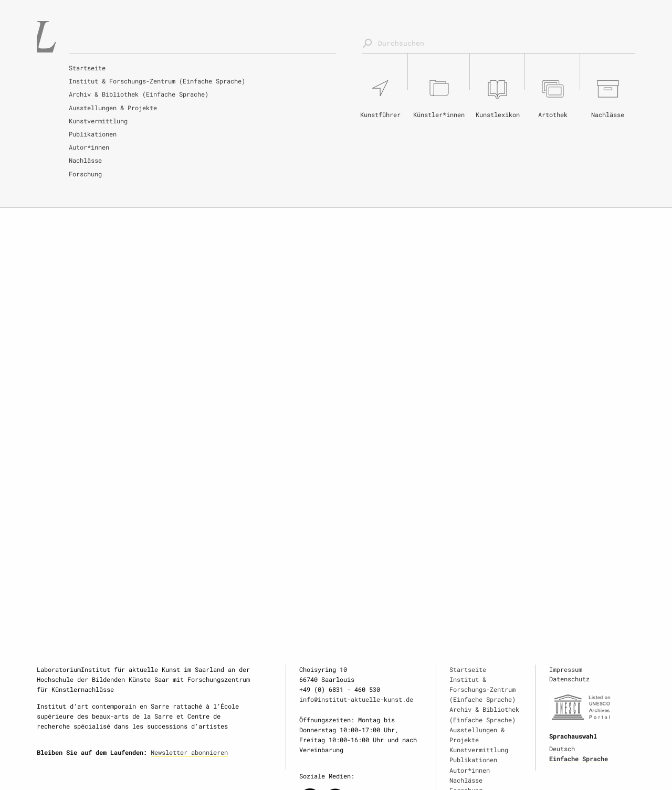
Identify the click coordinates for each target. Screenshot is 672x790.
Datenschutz (569, 679)
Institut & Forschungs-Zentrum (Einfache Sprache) (157, 81)
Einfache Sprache (579, 759)
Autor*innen (89, 147)
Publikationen (93, 134)
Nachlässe (85, 160)
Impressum (566, 669)
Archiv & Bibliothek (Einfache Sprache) (139, 94)
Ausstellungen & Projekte (113, 108)
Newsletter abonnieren (189, 752)
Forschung (85, 174)
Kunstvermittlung (98, 121)
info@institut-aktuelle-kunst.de (356, 699)
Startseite (87, 68)
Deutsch (562, 749)
